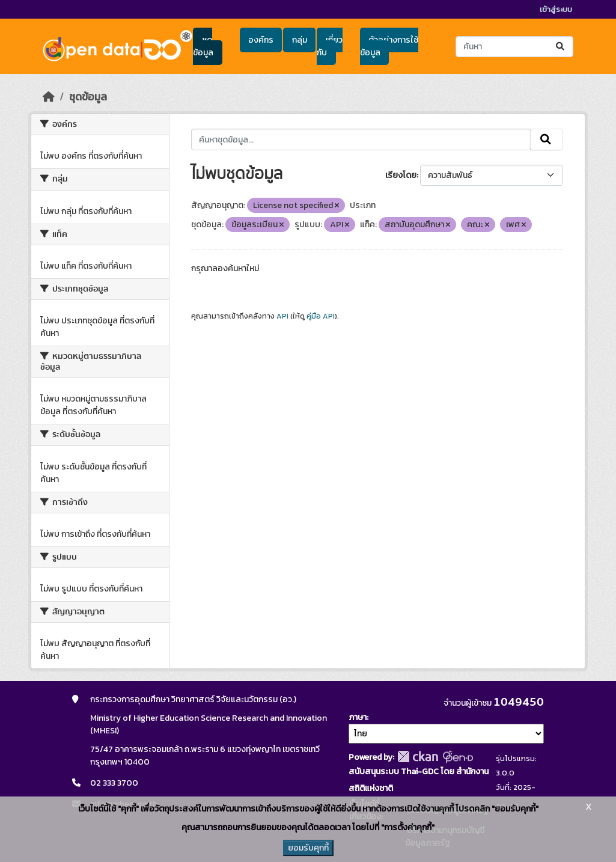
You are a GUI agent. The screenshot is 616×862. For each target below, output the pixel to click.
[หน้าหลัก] (49, 97)
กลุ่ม (300, 40)
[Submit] (561, 47)
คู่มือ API (321, 316)
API (282, 316)
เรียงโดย (401, 175)
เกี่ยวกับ (329, 46)
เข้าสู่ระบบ (556, 9)
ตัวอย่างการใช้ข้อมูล (389, 46)
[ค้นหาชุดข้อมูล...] (514, 47)
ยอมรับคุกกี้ (308, 848)
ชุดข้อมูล (203, 46)
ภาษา (358, 717)
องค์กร (261, 40)
